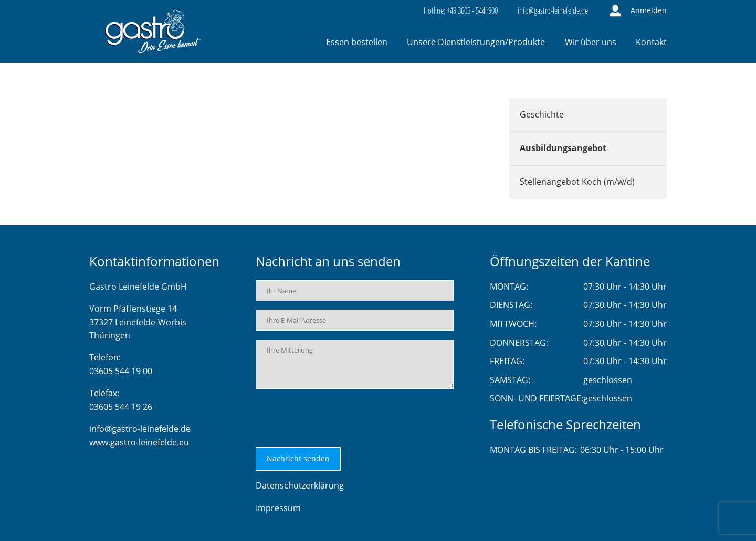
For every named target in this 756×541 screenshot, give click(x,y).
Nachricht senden (298, 458)
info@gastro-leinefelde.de (140, 429)
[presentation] (335, 418)
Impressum (278, 508)
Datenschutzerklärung (300, 485)
